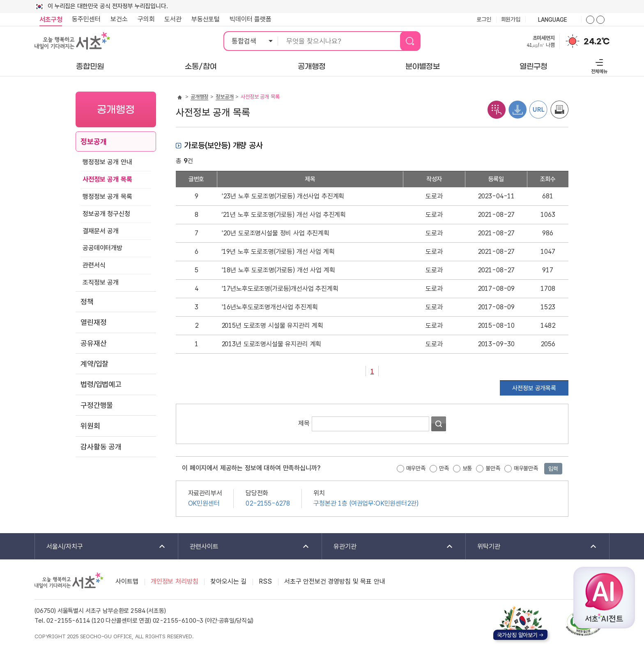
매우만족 (416, 468)
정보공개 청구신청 (106, 214)
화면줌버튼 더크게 (590, 20)
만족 (444, 468)
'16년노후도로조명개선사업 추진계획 (270, 307)
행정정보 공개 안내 (107, 162)
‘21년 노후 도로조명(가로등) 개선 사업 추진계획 (284, 215)
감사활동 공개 (101, 447)
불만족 (493, 468)
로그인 (484, 19)
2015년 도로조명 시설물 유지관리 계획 (272, 326)
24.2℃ (597, 41)
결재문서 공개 (101, 231)
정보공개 (93, 141)
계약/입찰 (94, 364)
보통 (467, 468)
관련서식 (94, 265)
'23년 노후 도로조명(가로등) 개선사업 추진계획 (283, 196)
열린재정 (93, 322)
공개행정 (199, 97)
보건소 (119, 19)
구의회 (146, 19)
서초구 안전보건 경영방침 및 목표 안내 (335, 581)
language (553, 20)
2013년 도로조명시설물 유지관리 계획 (271, 344)
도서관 (173, 19)
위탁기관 (532, 547)
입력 (553, 469)
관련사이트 (244, 547)
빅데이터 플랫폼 (251, 19)
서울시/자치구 (101, 547)
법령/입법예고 (101, 384)
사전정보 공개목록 (534, 388)
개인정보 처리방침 (175, 581)
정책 (87, 302)
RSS (265, 581)
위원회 (90, 426)
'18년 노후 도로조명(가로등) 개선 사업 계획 (278, 270)
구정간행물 (97, 405)
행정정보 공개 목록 (107, 197)
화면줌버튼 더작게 (600, 20)
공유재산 (93, 343)
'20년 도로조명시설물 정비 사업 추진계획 (275, 233)
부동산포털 (206, 19)
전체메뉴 (598, 65)
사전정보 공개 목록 (107, 179)
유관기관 (388, 547)
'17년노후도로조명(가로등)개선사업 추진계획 (280, 289)
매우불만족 (526, 468)
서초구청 (51, 20)
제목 (304, 423)
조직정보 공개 (101, 282)
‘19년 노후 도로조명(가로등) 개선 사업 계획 (278, 252)
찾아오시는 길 (228, 581)
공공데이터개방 (102, 248)
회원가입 (511, 19)
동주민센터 (84, 19)
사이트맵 (127, 581)
